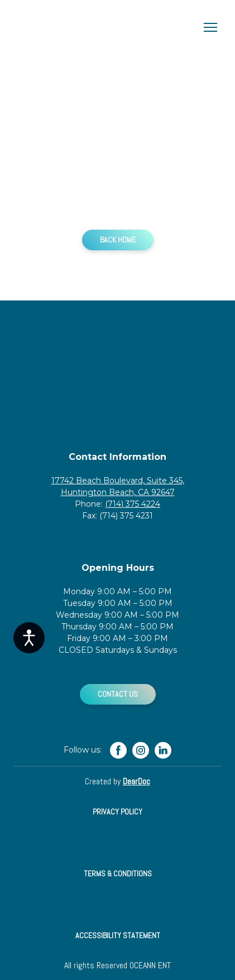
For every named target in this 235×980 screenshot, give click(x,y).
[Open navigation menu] (210, 27)
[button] (118, 240)
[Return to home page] (106, 27)
